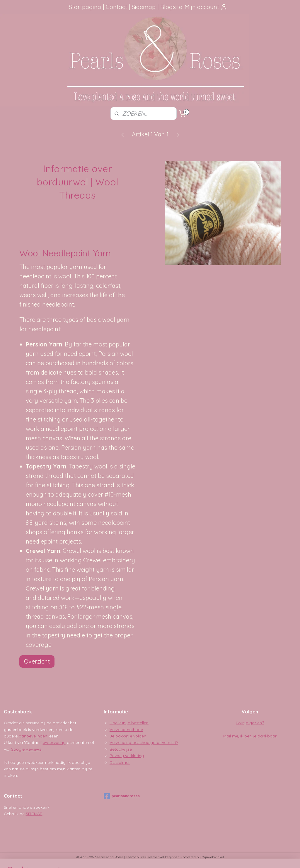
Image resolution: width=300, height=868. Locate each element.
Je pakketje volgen (128, 736)
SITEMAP (34, 814)
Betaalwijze (121, 749)
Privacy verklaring (127, 756)
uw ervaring (54, 742)
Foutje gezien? (250, 723)
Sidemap (144, 7)
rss (143, 857)
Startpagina (85, 7)
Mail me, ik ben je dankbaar (250, 736)
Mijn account (206, 7)
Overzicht (37, 661)
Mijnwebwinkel (213, 857)
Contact (116, 7)
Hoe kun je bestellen (129, 723)
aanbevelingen (32, 736)
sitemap (132, 857)
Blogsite (171, 7)
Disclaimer (120, 762)
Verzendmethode (126, 730)
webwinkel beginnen (164, 857)
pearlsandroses (122, 796)
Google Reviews (26, 749)
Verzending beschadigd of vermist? (144, 742)
